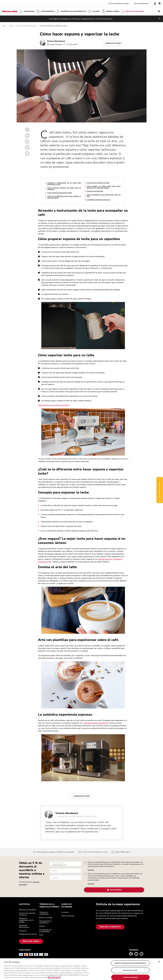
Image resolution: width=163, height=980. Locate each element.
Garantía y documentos (24, 926)
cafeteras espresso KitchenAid (96, 723)
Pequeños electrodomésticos (71, 11)
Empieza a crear (110, 11)
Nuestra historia (68, 916)
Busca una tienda (31, 941)
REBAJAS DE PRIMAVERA (132, 11)
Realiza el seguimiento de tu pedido (27, 920)
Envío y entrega (46, 918)
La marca (65, 912)
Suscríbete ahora (160, 490)
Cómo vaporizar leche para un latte (59, 193)
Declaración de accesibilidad (45, 931)
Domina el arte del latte (95, 191)
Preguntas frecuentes (28, 934)
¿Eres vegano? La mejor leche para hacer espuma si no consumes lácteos (104, 187)
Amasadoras (27, 11)
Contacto (23, 931)
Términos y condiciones (44, 913)
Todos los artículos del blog (26, 26)
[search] (159, 11)
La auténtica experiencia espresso (99, 200)
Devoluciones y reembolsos (45, 922)
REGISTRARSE (114, 890)
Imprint (42, 926)
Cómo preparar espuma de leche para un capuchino (64, 189)
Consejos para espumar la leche (98, 183)
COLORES (94, 11)
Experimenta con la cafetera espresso (54, 405)
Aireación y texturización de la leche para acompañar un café (64, 184)
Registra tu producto (110, 927)
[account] (155, 4)
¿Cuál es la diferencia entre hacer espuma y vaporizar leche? (64, 197)
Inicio (4, 26)
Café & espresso (45, 11)
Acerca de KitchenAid (141, 4)
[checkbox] (85, 863)
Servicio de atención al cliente (119, 4)
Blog (11, 26)
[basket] (159, 4)
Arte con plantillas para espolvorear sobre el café (104, 195)
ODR (41, 935)
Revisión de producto (28, 910)
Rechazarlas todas (130, 971)
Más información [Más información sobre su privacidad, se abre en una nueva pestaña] (54, 979)
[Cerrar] (159, 963)
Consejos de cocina (113, 43)
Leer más (91, 870)
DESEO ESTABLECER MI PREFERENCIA (130, 964)
